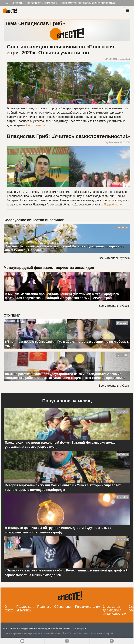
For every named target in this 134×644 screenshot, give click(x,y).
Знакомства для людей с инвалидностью (88, 3)
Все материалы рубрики (115, 258)
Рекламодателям (88, 607)
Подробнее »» (36, 125)
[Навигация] (128, 11)
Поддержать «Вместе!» (42, 3)
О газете (17, 3)
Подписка (44, 607)
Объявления (63, 607)
